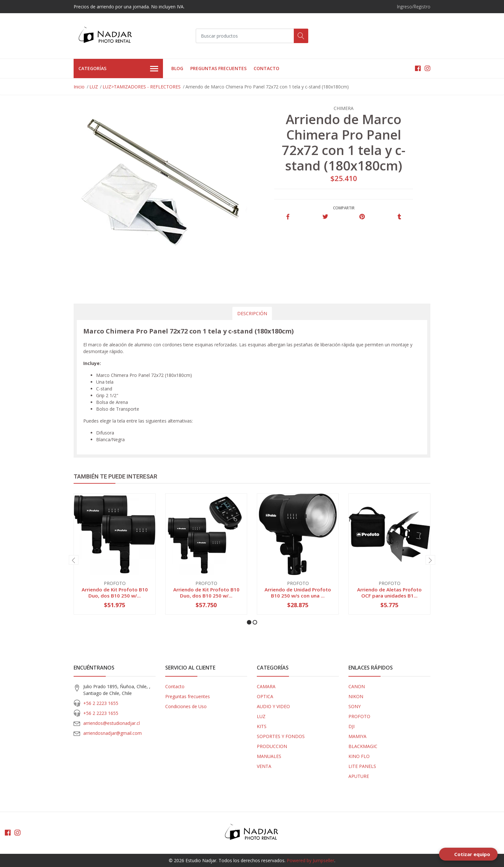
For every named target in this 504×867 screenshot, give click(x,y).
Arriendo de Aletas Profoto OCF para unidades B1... (389, 592)
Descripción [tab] (252, 313)
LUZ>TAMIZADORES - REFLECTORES (142, 87)
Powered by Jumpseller (310, 860)
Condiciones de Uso (186, 706)
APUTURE (359, 776)
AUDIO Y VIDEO (273, 706)
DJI (351, 726)
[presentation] (74, 560)
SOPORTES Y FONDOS (281, 736)
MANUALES (269, 756)
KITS (262, 726)
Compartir (344, 208)
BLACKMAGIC (363, 746)
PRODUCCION (272, 746)
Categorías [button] (118, 69)
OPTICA (265, 696)
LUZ (94, 87)
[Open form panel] (468, 854)
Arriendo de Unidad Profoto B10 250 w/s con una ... (298, 592)
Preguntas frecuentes (218, 68)
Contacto (266, 68)
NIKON (356, 696)
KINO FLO (359, 756)
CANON (357, 686)
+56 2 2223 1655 (101, 703)
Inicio (79, 87)
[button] (249, 622)
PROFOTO (359, 716)
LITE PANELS (362, 766)
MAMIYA (357, 736)
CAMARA (266, 686)
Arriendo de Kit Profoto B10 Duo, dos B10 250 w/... (115, 592)
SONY (355, 706)
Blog (177, 68)
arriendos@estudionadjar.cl (112, 723)
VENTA (264, 766)
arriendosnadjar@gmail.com (113, 733)
